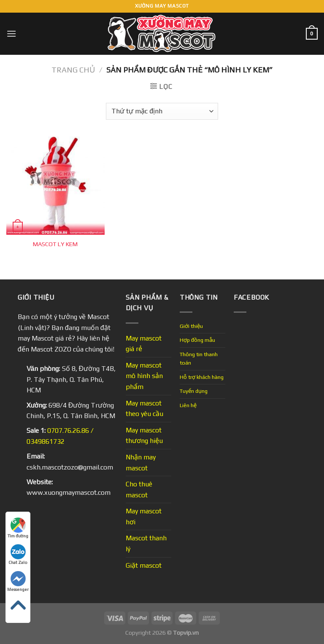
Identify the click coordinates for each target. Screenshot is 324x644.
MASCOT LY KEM (55, 244)
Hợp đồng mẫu (197, 340)
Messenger (18, 581)
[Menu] (11, 34)
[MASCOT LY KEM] (55, 186)
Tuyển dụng (194, 391)
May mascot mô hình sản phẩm (144, 376)
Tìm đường (18, 528)
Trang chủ (73, 70)
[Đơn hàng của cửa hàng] (162, 111)
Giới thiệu (191, 326)
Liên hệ (188, 405)
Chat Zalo (18, 554)
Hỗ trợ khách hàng (202, 377)
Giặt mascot (144, 565)
